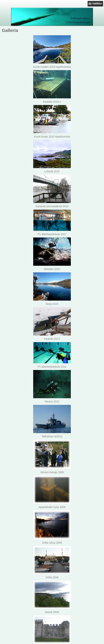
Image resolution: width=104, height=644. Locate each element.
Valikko (97, 3)
